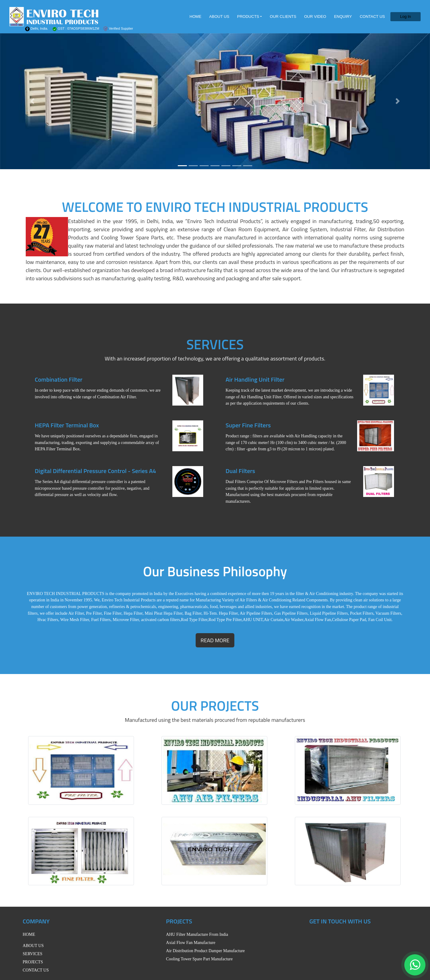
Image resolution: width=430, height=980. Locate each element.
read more (215, 640)
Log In (406, 16)
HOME (195, 16)
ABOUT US (219, 16)
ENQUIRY (343, 16)
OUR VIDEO (315, 16)
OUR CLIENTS (283, 16)
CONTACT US (372, 16)
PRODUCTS (248, 16)
